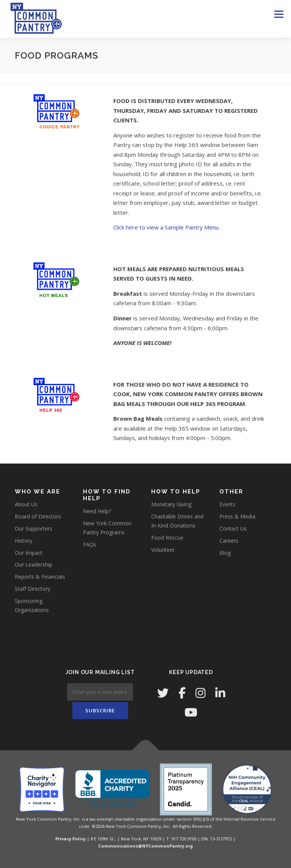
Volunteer (163, 550)
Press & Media (237, 516)
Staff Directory (33, 589)
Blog (225, 553)
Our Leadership (34, 564)
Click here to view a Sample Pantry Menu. (167, 227)
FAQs (90, 544)
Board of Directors (38, 516)
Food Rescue (167, 538)
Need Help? (97, 511)
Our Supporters (34, 528)
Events (228, 504)
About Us (26, 504)
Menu (279, 14)
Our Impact (29, 553)
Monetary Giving (171, 504)
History (23, 541)
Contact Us (233, 528)
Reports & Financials (40, 577)
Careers (229, 541)
